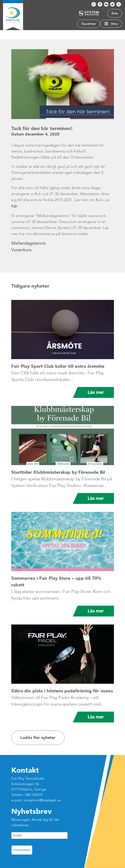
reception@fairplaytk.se (42, 800)
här (14, 206)
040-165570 (34, 795)
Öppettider (89, 24)
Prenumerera (22, 850)
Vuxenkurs (22, 250)
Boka (115, 13)
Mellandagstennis (28, 243)
